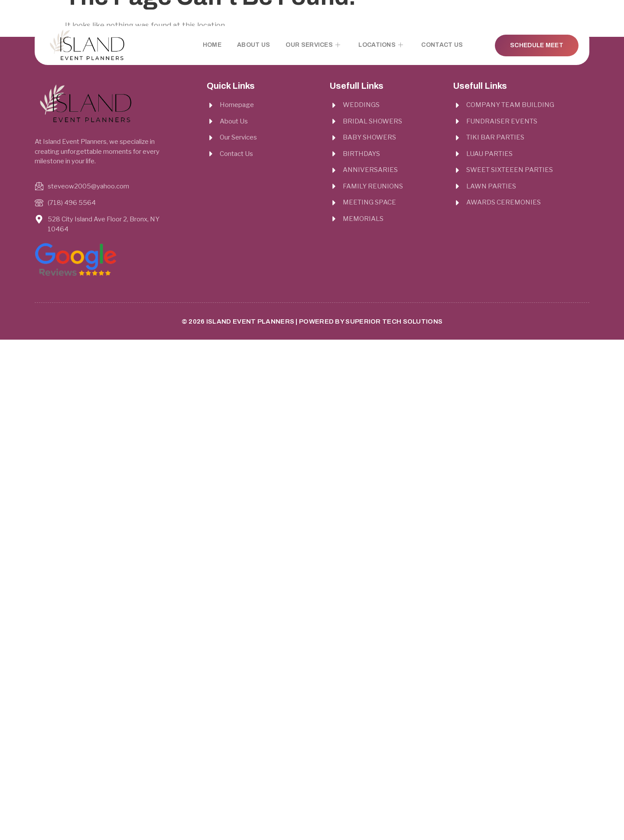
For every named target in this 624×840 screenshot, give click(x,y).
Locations (381, 45)
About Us (253, 45)
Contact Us (442, 45)
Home (212, 45)
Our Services (313, 45)
